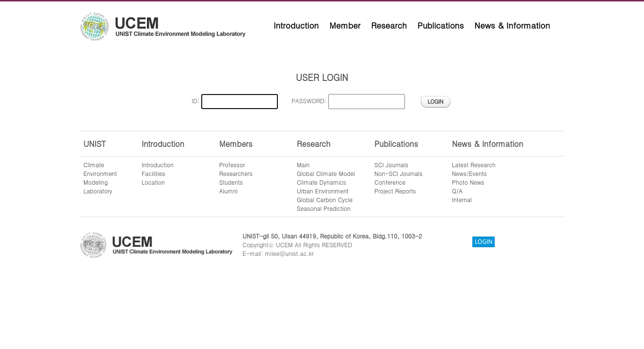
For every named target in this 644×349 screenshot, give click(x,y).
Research (389, 25)
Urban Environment (323, 191)
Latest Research (474, 165)
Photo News (468, 182)
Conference (390, 182)
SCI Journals (391, 165)
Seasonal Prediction (324, 208)
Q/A (457, 191)
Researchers (236, 173)
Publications (441, 25)
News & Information (512, 25)
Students (231, 182)
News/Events (469, 173)
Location (153, 182)
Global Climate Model (326, 173)
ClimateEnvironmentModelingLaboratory (100, 178)
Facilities (153, 173)
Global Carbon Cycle (325, 199)
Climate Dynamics (322, 182)
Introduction (296, 25)
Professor (232, 165)
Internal (462, 199)
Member (345, 25)
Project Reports (395, 191)
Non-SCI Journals (398, 173)
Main (303, 165)
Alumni (228, 191)
